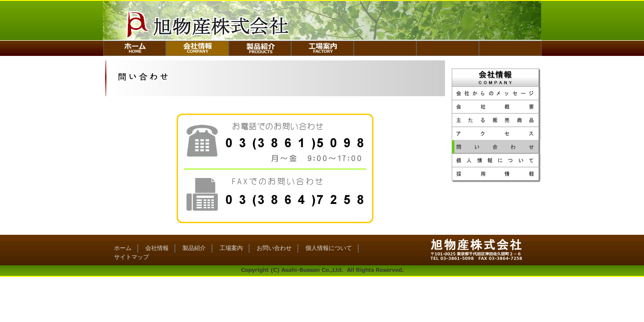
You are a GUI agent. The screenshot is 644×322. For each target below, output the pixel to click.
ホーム (123, 248)
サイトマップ (131, 257)
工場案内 (231, 248)
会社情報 (157, 248)
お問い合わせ (274, 248)
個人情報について (329, 248)
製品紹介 (194, 248)
